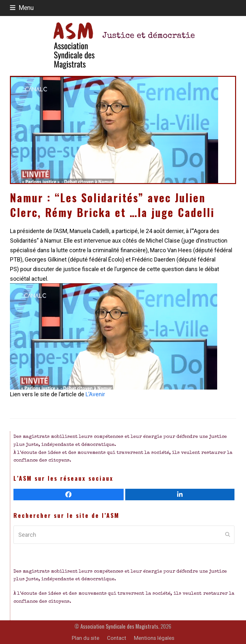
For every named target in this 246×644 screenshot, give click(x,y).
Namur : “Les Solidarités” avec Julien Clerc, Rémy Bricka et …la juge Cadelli (112, 205)
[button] (22, 8)
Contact (117, 638)
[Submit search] (228, 535)
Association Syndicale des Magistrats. (120, 626)
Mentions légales (154, 638)
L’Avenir (95, 394)
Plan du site (86, 638)
